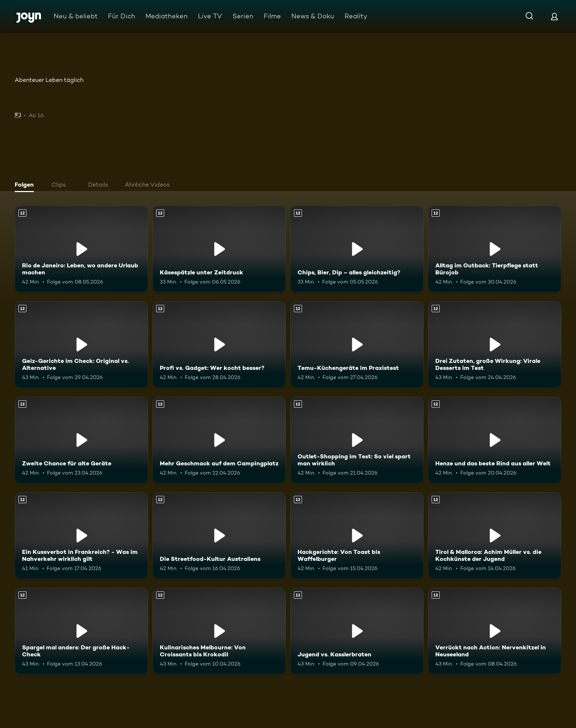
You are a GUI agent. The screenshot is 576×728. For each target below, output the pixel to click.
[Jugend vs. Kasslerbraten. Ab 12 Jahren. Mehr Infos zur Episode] (357, 631)
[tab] (26, 185)
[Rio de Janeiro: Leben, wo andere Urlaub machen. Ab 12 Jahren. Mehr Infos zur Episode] (81, 249)
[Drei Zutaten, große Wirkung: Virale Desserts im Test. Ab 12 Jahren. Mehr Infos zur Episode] (495, 345)
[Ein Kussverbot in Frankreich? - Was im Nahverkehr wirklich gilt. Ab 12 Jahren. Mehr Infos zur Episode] (81, 536)
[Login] (554, 16)
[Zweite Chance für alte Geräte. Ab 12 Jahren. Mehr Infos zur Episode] (81, 440)
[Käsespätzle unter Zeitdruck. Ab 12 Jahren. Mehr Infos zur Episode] (219, 249)
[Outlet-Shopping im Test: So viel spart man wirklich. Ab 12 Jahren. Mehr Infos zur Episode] (357, 440)
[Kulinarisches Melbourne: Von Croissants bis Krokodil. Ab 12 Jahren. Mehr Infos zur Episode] (219, 631)
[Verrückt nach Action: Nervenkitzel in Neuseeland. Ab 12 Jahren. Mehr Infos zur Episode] (495, 631)
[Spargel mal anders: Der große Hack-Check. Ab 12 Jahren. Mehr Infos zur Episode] (81, 631)
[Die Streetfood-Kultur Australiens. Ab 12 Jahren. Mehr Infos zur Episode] (219, 536)
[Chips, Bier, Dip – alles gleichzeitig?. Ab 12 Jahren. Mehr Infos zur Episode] (357, 249)
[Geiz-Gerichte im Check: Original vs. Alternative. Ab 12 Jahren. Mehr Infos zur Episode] (81, 345)
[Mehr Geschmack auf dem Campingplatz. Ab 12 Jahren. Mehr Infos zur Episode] (219, 440)
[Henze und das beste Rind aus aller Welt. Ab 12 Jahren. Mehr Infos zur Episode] (495, 440)
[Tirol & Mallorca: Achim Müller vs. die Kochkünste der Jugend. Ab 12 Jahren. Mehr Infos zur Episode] (495, 536)
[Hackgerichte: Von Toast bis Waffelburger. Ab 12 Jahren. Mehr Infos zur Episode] (357, 536)
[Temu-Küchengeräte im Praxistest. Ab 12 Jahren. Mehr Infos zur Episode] (357, 345)
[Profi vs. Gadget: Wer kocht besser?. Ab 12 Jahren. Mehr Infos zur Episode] (219, 345)
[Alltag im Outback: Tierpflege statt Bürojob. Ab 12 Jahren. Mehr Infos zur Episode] (495, 249)
